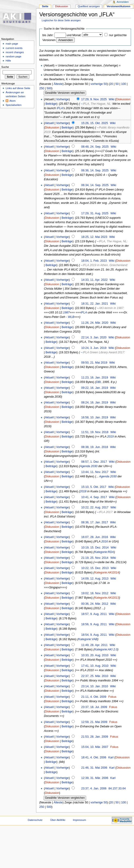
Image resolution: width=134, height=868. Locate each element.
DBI (98, 382)
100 (123, 84)
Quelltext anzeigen (89, 6)
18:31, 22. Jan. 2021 (95, 304)
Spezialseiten (13, 105)
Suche (5, 67)
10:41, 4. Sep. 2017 (94, 497)
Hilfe (8, 61)
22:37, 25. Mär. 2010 (95, 676)
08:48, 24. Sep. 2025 (95, 147)
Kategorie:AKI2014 (107, 573)
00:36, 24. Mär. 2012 (95, 604)
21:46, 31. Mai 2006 (94, 768)
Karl (111, 757)
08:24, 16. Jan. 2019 (95, 403)
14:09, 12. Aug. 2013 (95, 579)
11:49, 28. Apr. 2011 (94, 645)
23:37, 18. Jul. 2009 (94, 707)
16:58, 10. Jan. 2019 (95, 417)
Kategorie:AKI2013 (107, 598)
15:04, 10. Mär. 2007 (95, 747)
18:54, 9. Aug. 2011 (94, 635)
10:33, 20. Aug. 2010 (95, 655)
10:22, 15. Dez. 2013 (95, 568)
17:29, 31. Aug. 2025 (95, 213)
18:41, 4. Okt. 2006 (94, 757)
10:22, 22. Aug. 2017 (95, 507)
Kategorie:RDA (104, 552)
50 (117, 84)
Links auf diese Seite (18, 88)
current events (14, 48)
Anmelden (123, 2)
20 (111, 84)
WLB (71, 317)
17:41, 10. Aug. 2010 (95, 666)
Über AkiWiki (58, 820)
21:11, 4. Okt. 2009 (94, 697)
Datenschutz (35, 820)
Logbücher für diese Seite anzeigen (61, 20)
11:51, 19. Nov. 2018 (95, 432)
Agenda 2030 (89, 466)
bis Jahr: (48, 35)
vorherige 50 (99, 84)
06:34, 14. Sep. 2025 (95, 185)
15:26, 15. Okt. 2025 (95, 123)
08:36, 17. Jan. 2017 (95, 522)
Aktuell (49, 123)
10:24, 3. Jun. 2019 (94, 348)
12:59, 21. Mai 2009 (94, 722)
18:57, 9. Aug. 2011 (94, 614)
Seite (45, 6)
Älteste (58, 84)
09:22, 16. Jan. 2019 (95, 388)
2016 (104, 542)
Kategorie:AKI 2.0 (106, 649)
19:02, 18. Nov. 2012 (95, 593)
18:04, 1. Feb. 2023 (94, 261)
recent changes (15, 52)
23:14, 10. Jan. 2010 (95, 686)
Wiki (111, 99)
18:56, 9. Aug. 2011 (94, 624)
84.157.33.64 (117, 788)
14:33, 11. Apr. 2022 (94, 280)
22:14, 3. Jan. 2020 (94, 337)
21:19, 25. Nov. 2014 (95, 558)
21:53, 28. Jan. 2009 (95, 737)
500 (49, 88)
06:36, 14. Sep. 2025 (95, 170)
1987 (66, 312)
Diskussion (123, 99)
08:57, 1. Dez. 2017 (94, 462)
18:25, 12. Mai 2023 (94, 237)
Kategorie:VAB (88, 639)
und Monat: (74, 35)
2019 (111, 437)
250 (42, 88)
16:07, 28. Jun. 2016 (95, 537)
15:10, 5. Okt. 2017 (94, 487)
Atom (12, 101)
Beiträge (51, 104)
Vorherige (62, 99)
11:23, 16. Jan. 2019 (95, 378)
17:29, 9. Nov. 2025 (94, 99)
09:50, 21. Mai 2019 (94, 363)
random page (13, 56)
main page (12, 44)
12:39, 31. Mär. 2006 (95, 778)
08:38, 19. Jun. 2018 (95, 447)
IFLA (60, 108)
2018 (83, 491)
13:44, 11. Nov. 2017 (95, 472)
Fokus (112, 697)
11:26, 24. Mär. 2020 (95, 323)
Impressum (79, 820)
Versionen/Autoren (118, 6)
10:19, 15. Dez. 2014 (95, 548)
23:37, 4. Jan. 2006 (94, 788)
